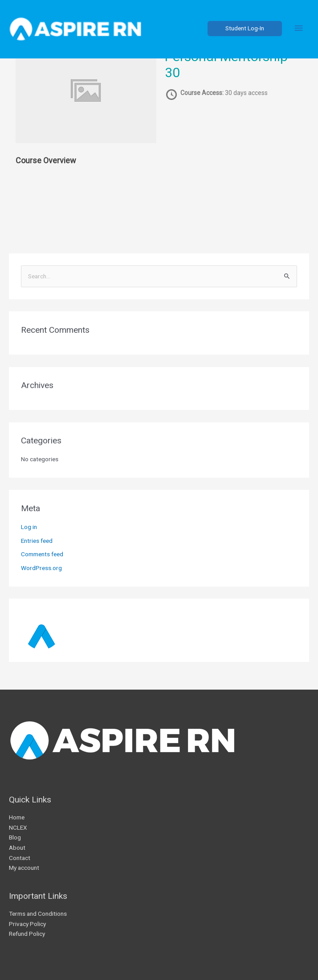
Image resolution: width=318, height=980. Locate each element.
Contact (20, 858)
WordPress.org (41, 568)
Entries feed (37, 541)
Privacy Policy (27, 924)
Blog (15, 837)
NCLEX (18, 827)
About (17, 848)
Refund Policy (27, 934)
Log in (29, 527)
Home (17, 817)
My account (24, 868)
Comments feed (42, 554)
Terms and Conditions (38, 914)
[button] (245, 29)
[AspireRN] (76, 29)
